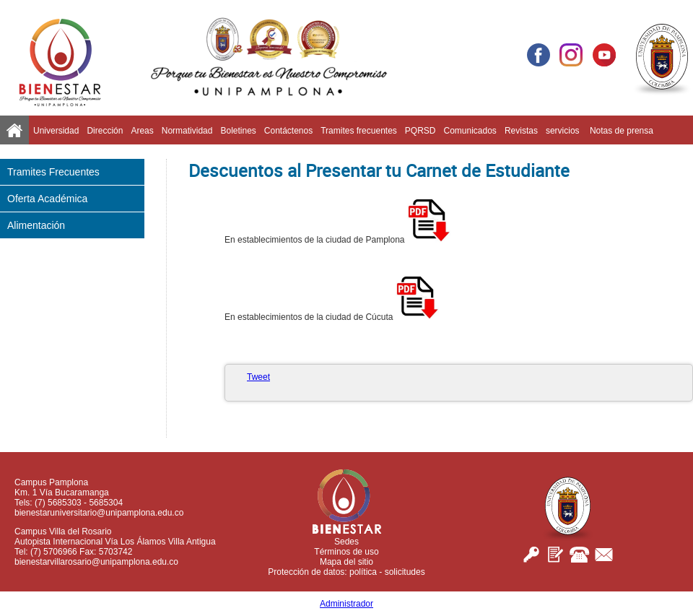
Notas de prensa (622, 131)
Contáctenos (288, 131)
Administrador (346, 604)
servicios (564, 131)
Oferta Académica (47, 199)
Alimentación (36, 225)
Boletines (238, 131)
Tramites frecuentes (359, 131)
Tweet (258, 377)
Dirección (105, 131)
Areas (142, 131)
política (363, 572)
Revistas (521, 131)
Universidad (56, 131)
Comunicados (470, 131)
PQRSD (420, 131)
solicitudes (405, 572)
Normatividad (187, 131)
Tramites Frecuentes (53, 172)
